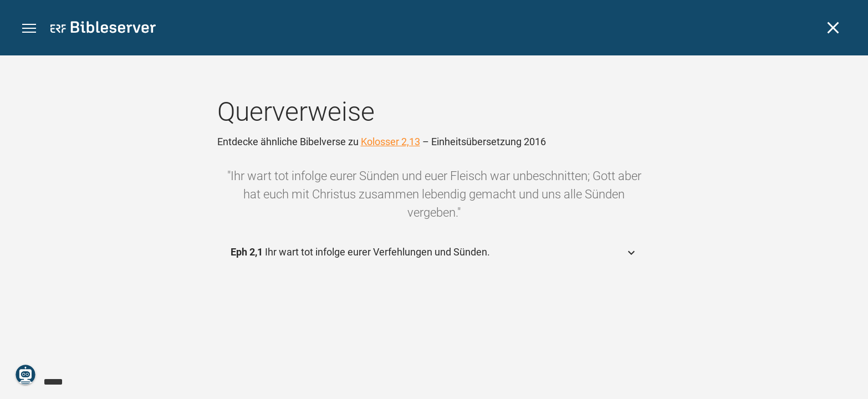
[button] (29, 29)
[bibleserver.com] (103, 29)
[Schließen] (833, 28)
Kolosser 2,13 (390, 142)
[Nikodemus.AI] (25, 375)
